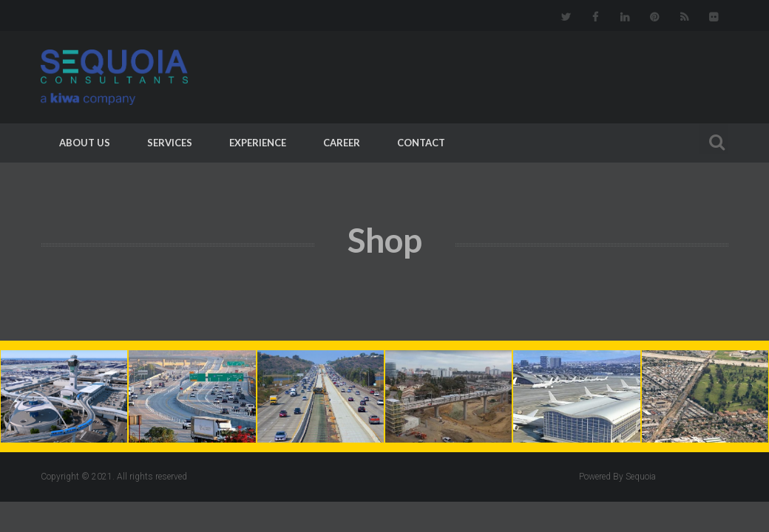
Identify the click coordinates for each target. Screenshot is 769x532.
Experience (258, 143)
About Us (85, 143)
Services (170, 143)
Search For (714, 140)
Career (342, 143)
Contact (421, 143)
